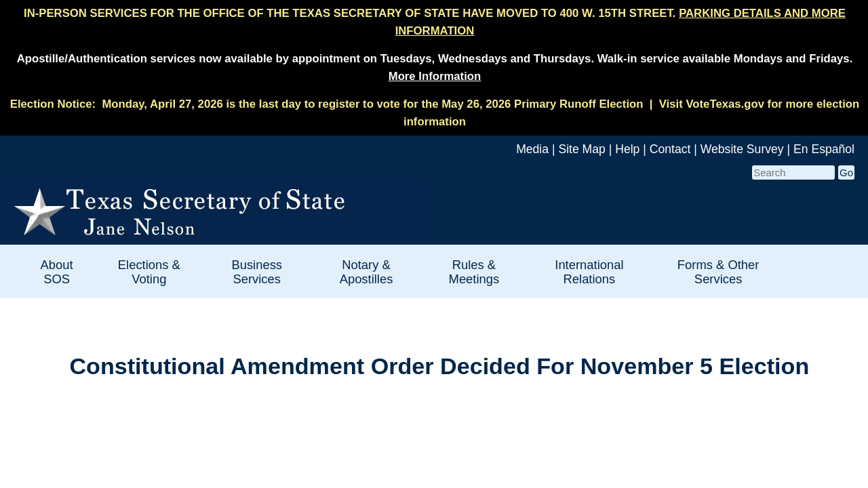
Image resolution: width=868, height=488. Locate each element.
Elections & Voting (149, 272)
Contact (670, 149)
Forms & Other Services (718, 272)
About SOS (57, 272)
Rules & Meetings (474, 272)
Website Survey (742, 149)
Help (627, 149)
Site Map (581, 149)
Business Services (257, 272)
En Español (824, 149)
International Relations (589, 272)
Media (532, 149)
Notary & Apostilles (367, 272)
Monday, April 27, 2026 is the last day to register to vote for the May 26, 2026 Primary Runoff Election (372, 104)
